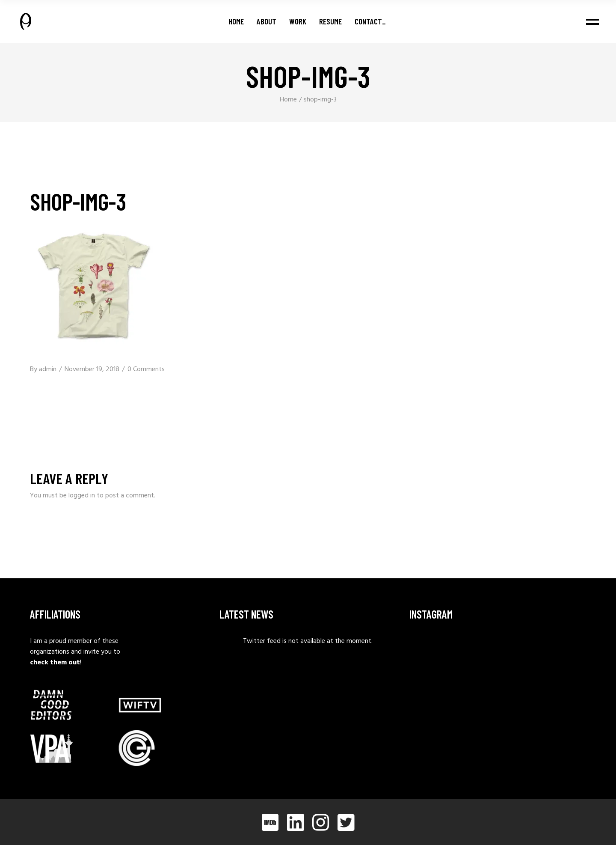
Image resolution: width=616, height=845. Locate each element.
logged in (82, 496)
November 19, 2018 (92, 369)
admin (48, 369)
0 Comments (146, 369)
